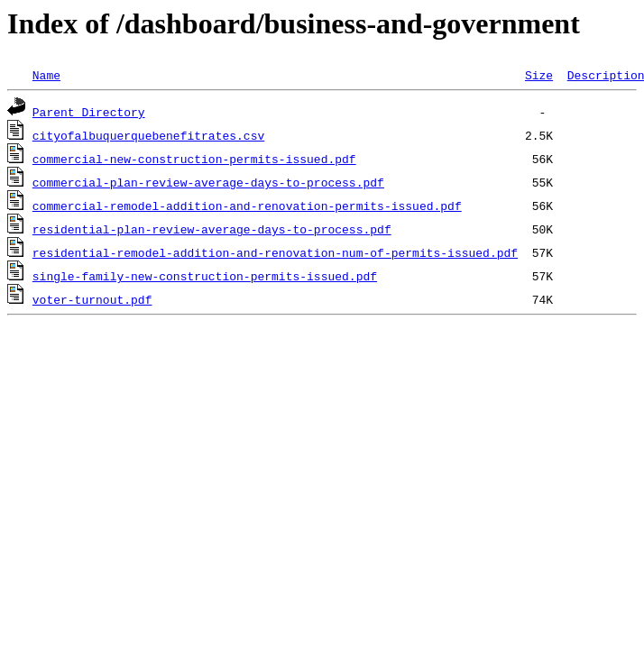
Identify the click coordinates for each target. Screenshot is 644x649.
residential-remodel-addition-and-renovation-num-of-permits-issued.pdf (275, 252)
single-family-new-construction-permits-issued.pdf (205, 276)
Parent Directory (89, 112)
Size (539, 75)
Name (46, 75)
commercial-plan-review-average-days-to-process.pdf (208, 182)
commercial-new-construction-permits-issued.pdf (194, 159)
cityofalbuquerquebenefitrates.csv (148, 135)
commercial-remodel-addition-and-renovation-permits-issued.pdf (247, 206)
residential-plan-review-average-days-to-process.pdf (212, 229)
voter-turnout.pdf (92, 299)
